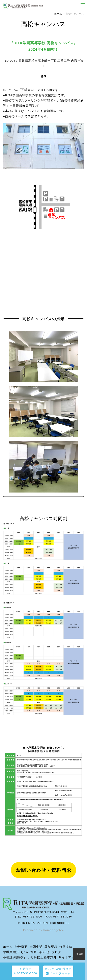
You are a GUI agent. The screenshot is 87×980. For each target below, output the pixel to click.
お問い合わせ (40, 952)
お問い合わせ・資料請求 (44, 870)
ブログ (56, 952)
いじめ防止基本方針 (42, 957)
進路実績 (66, 947)
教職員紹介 (11, 952)
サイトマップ (68, 957)
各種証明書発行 (14, 957)
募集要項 (51, 947)
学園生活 (36, 947)
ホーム (58, 14)
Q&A (25, 952)
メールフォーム (58, 971)
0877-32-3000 (25, 971)
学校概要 (21, 947)
